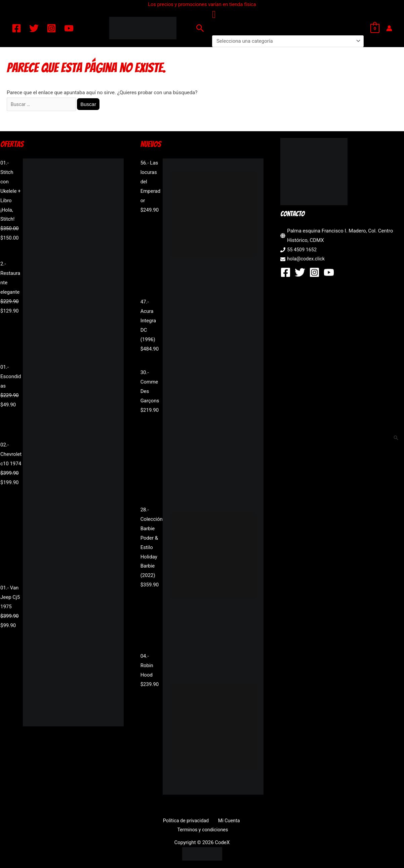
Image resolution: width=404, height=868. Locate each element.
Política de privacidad (159, 822)
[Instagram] (51, 28)
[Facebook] (16, 28)
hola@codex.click (307, 259)
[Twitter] (34, 28)
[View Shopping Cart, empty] (375, 28)
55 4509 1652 (302, 250)
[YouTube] (69, 28)
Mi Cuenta (199, 822)
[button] (200, 28)
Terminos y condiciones (242, 822)
